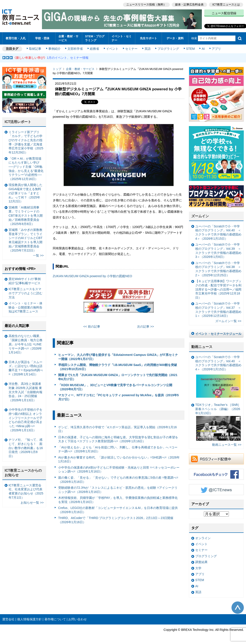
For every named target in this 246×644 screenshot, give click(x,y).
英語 (148, 49)
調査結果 (201, 562)
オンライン (203, 538)
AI (203, 49)
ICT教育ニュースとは (226, 4)
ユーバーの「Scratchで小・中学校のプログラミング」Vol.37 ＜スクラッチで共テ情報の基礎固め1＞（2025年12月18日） (218, 310)
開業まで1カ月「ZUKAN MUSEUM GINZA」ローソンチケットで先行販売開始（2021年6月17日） (118, 377)
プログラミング (168, 49)
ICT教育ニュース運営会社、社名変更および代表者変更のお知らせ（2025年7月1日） (26, 491)
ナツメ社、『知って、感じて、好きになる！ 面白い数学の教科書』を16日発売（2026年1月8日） (26, 448)
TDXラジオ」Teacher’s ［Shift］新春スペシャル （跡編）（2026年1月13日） (218, 422)
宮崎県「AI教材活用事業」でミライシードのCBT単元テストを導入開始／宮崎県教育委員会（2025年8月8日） (26, 216)
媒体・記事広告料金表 (189, 4)
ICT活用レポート (18, 122)
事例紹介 (54, 49)
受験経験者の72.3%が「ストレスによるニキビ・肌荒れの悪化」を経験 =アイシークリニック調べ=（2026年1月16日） (118, 490)
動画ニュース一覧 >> (227, 445)
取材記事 (35, 49)
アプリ (216, 49)
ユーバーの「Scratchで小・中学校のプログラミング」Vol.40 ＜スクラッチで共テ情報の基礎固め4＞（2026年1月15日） (218, 232)
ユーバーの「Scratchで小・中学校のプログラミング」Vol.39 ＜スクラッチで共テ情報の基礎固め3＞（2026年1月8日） (218, 251)
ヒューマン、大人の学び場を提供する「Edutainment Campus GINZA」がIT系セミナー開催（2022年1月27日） (118, 357)
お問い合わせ (78, 619)
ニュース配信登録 (224, 13)
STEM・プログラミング (95, 38)
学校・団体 (42, 38)
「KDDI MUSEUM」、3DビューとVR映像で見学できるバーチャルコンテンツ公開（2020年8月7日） (115, 387)
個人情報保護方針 (29, 619)
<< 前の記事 (92, 326)
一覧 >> (38, 255)
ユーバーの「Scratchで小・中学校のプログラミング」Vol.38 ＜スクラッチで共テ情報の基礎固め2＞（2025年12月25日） (218, 269)
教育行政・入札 (16, 38)
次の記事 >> (146, 326)
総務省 (94, 49)
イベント (112, 49)
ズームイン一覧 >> (228, 321)
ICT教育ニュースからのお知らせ (23, 473)
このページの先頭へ (238, 608)
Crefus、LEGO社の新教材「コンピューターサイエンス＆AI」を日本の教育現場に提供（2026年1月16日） (118, 510)
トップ (57, 69)
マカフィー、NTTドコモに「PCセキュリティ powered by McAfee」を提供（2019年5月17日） (118, 397)
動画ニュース (202, 347)
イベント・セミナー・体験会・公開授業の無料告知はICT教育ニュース (25, 307)
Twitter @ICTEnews (216, 490)
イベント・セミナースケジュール (218, 334)
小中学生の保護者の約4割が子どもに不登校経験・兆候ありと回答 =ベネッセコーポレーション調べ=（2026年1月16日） (119, 470)
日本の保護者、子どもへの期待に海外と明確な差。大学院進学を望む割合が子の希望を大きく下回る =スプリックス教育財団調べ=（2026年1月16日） (118, 439)
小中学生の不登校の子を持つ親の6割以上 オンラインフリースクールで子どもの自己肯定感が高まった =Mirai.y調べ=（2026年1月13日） (25, 420)
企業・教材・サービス (68, 38)
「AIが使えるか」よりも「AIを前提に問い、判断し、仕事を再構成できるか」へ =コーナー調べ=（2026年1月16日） (118, 449)
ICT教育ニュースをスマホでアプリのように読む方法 (25, 293)
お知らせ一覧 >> (32, 503)
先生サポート (148, 38)
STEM (190, 49)
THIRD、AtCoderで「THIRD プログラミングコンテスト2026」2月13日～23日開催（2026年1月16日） (116, 520)
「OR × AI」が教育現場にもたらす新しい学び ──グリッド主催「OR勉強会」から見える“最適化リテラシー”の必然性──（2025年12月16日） (26, 169)
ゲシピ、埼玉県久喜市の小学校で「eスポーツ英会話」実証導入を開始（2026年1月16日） (118, 429)
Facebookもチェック (216, 474)
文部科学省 (75, 49)
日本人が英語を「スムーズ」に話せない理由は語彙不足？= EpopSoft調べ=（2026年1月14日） (26, 368)
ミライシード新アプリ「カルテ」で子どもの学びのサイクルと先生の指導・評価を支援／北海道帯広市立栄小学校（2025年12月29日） (26, 142)
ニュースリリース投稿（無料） (146, 4)
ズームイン (200, 216)
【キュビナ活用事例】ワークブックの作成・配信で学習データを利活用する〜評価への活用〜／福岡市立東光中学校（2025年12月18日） (218, 289)
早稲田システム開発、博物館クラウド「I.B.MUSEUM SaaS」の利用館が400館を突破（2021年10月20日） (118, 367)
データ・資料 (175, 38)
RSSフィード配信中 (216, 459)
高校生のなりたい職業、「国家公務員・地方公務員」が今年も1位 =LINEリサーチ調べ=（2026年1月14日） (25, 344)
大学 (198, 568)
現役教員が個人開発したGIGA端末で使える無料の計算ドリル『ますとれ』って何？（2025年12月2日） (25, 193)
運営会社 (8, 619)
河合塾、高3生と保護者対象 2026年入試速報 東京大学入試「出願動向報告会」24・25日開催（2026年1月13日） (25, 392)
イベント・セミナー (122, 38)
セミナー (131, 49)
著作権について (55, 619)
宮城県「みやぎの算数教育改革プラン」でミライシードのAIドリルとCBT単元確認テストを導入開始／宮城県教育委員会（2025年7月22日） (25, 240)
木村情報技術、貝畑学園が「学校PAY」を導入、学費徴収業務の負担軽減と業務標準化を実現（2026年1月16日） (118, 500)
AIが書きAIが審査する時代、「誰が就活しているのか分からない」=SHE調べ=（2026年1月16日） (119, 459)
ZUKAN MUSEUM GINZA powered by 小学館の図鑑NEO (92, 276)
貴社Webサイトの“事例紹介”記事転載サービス (25, 281)
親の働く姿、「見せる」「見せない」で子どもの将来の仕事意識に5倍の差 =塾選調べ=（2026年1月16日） (118, 480)
